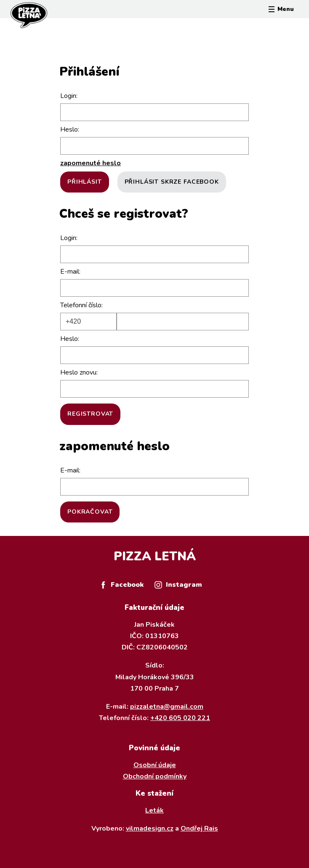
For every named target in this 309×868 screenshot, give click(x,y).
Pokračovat (90, 512)
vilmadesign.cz (150, 828)
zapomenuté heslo (91, 163)
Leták (154, 810)
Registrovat (90, 414)
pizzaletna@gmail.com (167, 707)
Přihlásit (85, 182)
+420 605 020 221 (180, 718)
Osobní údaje (155, 765)
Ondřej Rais (199, 828)
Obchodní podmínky (155, 776)
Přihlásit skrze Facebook (172, 182)
